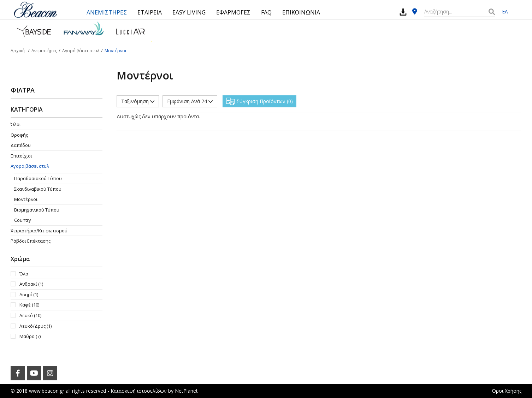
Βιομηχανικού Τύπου (37, 210)
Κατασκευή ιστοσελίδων (139, 391)
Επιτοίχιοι (21, 156)
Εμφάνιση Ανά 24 (190, 101)
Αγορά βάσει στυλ (30, 166)
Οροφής (19, 135)
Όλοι (16, 124)
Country (23, 220)
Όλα (24, 274)
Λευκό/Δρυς (36, 326)
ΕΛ (505, 11)
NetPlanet (186, 391)
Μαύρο (30, 336)
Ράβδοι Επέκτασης (31, 241)
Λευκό (30, 315)
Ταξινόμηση (138, 101)
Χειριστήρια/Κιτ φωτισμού (39, 231)
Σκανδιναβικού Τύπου (38, 189)
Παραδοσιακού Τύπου (38, 178)
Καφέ (29, 305)
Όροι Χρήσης (507, 391)
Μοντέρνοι (26, 199)
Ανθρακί (31, 284)
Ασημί (29, 295)
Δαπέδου (21, 145)
